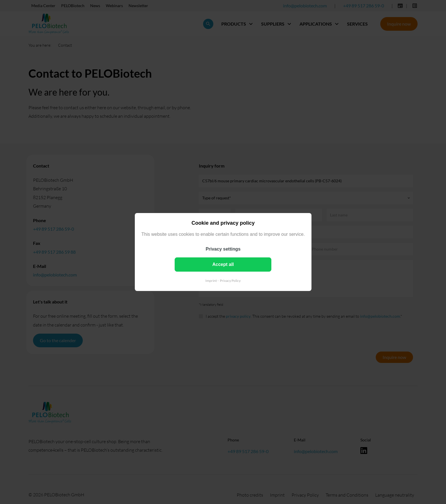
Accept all (223, 264)
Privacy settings (223, 249)
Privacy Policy (230, 281)
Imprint (211, 281)
